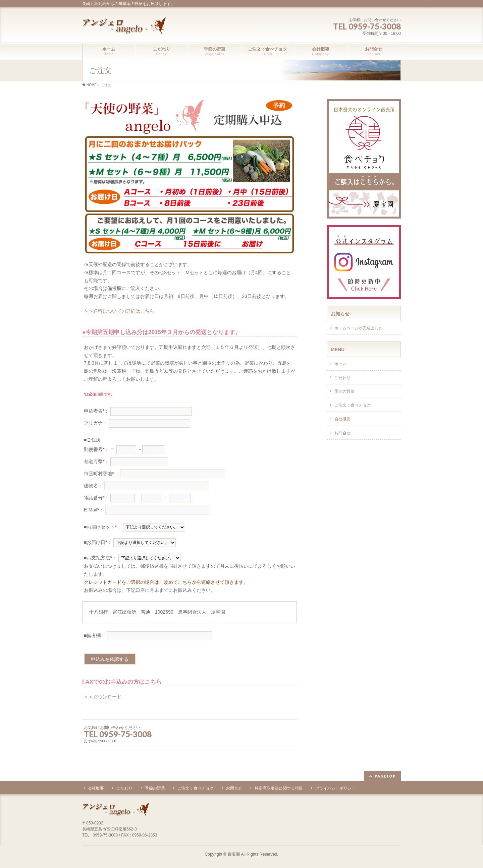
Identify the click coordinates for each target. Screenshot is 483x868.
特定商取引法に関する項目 (279, 788)
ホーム (340, 364)
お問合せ (342, 433)
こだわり (342, 378)
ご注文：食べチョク (353, 405)
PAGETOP (385, 776)
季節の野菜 (344, 391)
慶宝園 (234, 854)
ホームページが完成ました (359, 328)
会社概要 (342, 419)
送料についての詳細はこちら (124, 311)
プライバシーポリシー (335, 788)
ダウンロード (107, 697)
